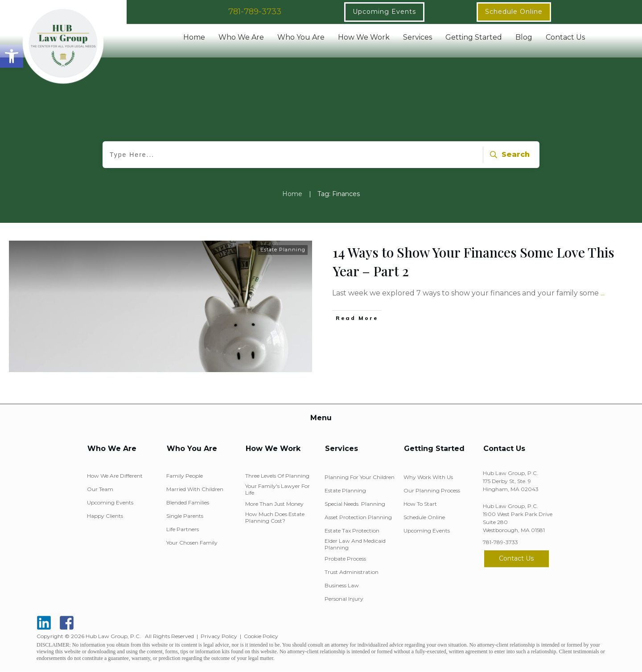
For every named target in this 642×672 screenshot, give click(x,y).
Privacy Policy (219, 636)
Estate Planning (283, 250)
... (603, 293)
